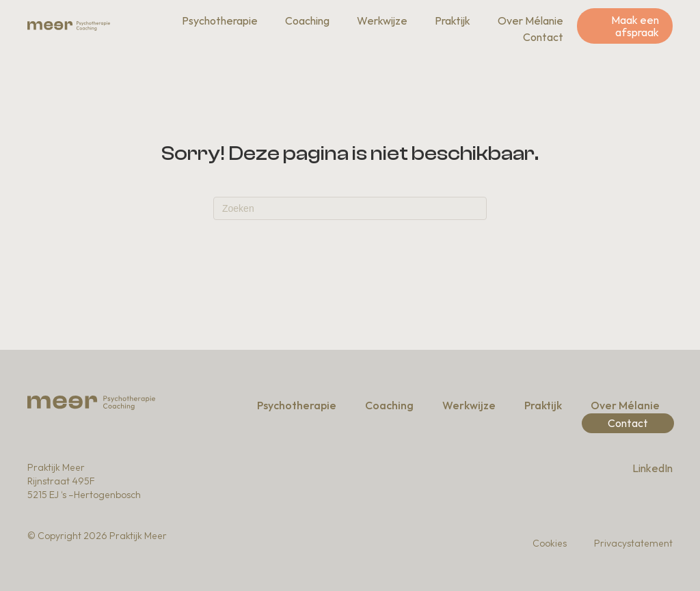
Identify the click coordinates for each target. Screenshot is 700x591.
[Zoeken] (350, 208)
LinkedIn (652, 468)
